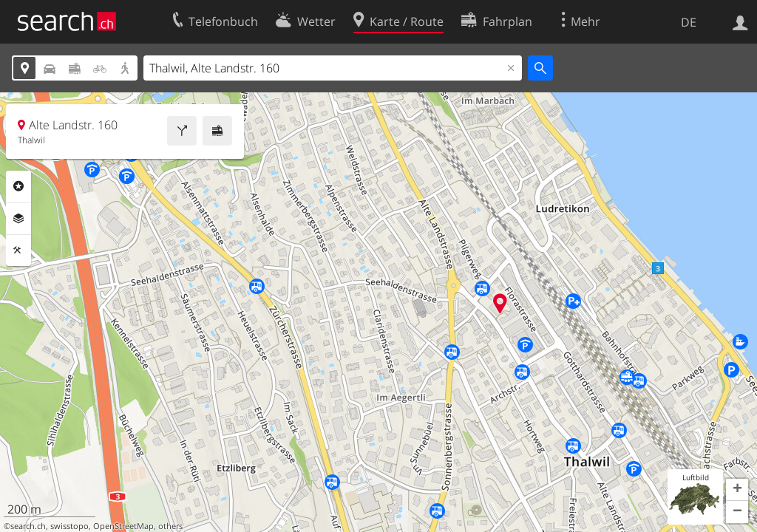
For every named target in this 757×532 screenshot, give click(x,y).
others (170, 526)
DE (689, 22)
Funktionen (18, 250)
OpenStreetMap (123, 526)
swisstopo (69, 526)
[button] (737, 490)
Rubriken (18, 186)
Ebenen (18, 219)
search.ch (28, 526)
